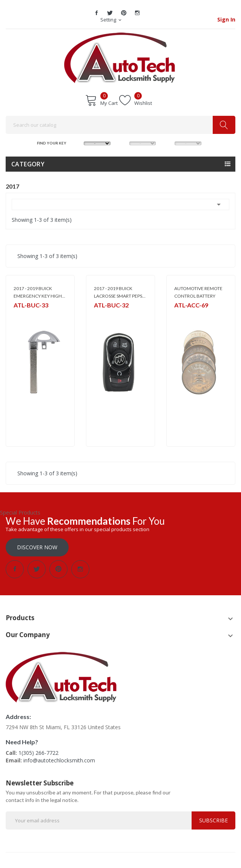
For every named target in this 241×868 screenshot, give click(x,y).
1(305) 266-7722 (38, 753)
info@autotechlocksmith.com (59, 760)
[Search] (120, 125)
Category (28, 164)
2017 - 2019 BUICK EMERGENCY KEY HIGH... (39, 292)
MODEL (123, 143)
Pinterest (124, 13)
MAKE (78, 143)
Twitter (110, 13)
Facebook (97, 13)
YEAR (168, 143)
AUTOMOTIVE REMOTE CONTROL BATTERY (198, 292)
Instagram (137, 13)
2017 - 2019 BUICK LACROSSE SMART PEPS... (120, 292)
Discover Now (37, 547)
